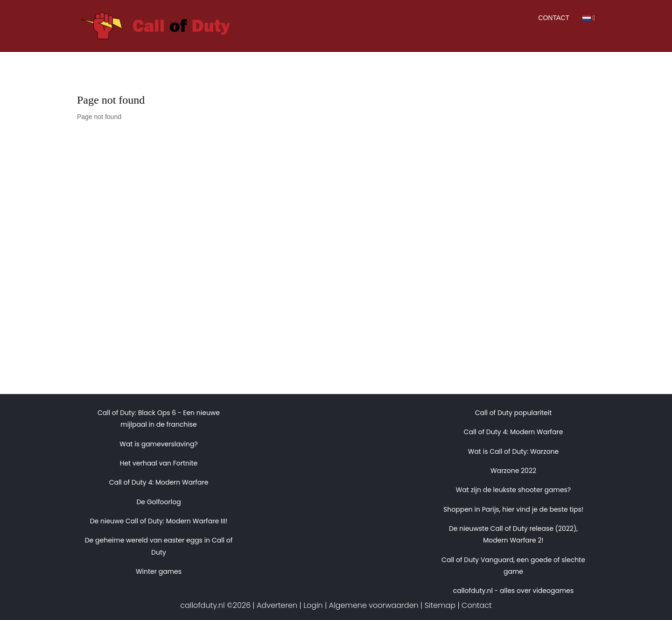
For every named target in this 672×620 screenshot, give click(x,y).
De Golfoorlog (158, 502)
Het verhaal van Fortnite (159, 463)
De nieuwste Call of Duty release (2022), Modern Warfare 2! (513, 534)
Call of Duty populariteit (514, 413)
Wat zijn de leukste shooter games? (514, 490)
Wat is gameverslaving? (159, 444)
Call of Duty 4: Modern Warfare (159, 482)
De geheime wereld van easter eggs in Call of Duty (159, 546)
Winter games (159, 571)
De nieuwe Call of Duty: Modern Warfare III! (159, 521)
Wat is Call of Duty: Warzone (514, 451)
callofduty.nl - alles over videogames (514, 591)
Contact (554, 18)
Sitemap (440, 605)
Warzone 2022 (513, 471)
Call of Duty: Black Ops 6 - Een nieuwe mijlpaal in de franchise (159, 419)
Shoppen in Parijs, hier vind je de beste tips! (513, 509)
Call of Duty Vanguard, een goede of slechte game (513, 566)
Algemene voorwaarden (374, 605)
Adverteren (277, 605)
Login (313, 605)
